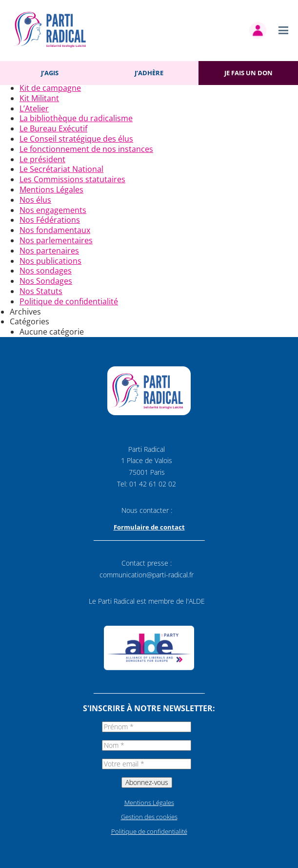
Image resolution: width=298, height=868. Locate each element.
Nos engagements (53, 210)
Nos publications (50, 261)
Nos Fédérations (50, 220)
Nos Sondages (46, 281)
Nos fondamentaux (55, 230)
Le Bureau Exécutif (53, 128)
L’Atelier (34, 108)
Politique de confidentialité (69, 301)
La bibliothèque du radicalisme (76, 118)
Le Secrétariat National (61, 169)
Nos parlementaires (56, 240)
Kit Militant (39, 98)
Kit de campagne (50, 88)
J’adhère (149, 73)
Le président (42, 159)
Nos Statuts (41, 291)
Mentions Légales (51, 190)
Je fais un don (248, 73)
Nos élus (35, 200)
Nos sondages (46, 271)
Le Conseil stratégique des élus (76, 139)
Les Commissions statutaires (72, 179)
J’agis (50, 73)
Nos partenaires (49, 251)
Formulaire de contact (149, 527)
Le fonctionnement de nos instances (86, 149)
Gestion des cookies (149, 817)
